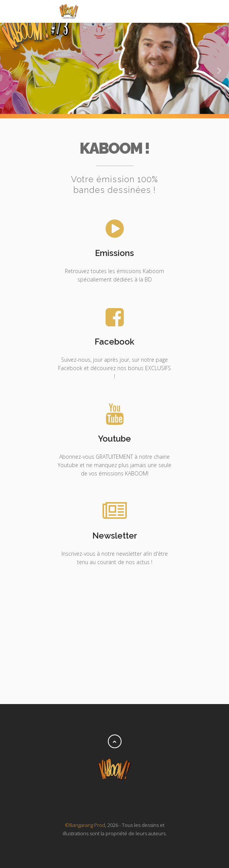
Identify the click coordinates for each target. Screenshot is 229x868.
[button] (10, 71)
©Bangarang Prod (85, 825)
